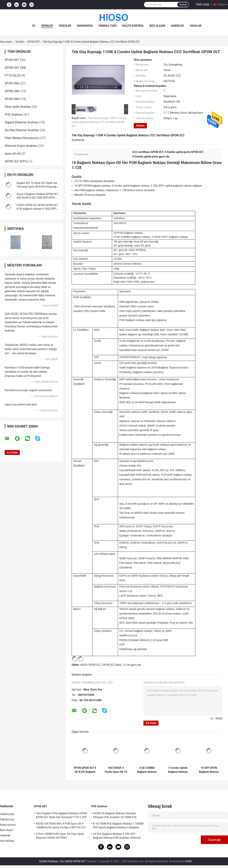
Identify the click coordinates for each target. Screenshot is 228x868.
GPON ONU (12, 91)
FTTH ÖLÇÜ (13, 76)
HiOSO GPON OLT (90, 665)
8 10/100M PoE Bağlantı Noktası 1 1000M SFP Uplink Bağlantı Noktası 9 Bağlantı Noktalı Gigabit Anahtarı (118, 826)
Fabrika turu (108, 26)
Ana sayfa (6, 42)
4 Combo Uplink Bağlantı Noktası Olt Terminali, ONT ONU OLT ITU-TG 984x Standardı (178, 770)
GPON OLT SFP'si (16, 161)
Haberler (177, 26)
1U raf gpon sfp (132, 665)
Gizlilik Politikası (49, 861)
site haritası (7, 841)
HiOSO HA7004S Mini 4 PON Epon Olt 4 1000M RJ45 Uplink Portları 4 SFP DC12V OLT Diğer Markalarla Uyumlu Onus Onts (61, 826)
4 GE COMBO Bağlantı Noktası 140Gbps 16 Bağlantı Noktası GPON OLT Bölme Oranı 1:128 (147, 770)
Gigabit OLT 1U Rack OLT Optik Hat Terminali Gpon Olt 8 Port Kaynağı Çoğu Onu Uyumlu (37, 187)
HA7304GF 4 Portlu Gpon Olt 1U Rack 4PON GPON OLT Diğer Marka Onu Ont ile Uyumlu (116, 770)
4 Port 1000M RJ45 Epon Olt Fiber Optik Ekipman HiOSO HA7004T (60, 836)
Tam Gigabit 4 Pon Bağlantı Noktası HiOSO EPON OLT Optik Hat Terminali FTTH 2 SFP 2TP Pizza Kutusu (62, 816)
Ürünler (47, 26)
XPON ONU (12, 99)
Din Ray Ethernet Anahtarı (22, 130)
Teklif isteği (202, 4)
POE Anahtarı (14, 115)
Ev (34, 26)
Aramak (183, 5)
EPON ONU (12, 83)
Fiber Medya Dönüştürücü (22, 138)
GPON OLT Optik (112, 665)
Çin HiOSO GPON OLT (73, 861)
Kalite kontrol (133, 26)
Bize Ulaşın (157, 26)
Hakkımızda (85, 26)
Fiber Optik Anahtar (18, 107)
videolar (65, 26)
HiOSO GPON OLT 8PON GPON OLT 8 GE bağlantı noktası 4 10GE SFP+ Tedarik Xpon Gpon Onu (37, 209)
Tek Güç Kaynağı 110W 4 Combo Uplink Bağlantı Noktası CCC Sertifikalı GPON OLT (99, 122)
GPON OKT (33, 42)
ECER (188, 861)
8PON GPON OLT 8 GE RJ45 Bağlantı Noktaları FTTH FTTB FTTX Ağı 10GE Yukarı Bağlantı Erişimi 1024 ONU (85, 770)
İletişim (140, 126)
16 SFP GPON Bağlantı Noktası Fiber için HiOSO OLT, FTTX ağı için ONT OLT (209, 770)
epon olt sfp (13, 154)
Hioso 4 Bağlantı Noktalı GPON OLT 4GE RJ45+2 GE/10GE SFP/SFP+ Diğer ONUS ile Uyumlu (37, 198)
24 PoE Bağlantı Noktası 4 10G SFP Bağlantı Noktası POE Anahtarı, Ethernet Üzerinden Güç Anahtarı (117, 836)
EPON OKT (12, 60)
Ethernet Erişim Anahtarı (21, 146)
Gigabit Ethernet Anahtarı (22, 122)
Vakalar (196, 26)
